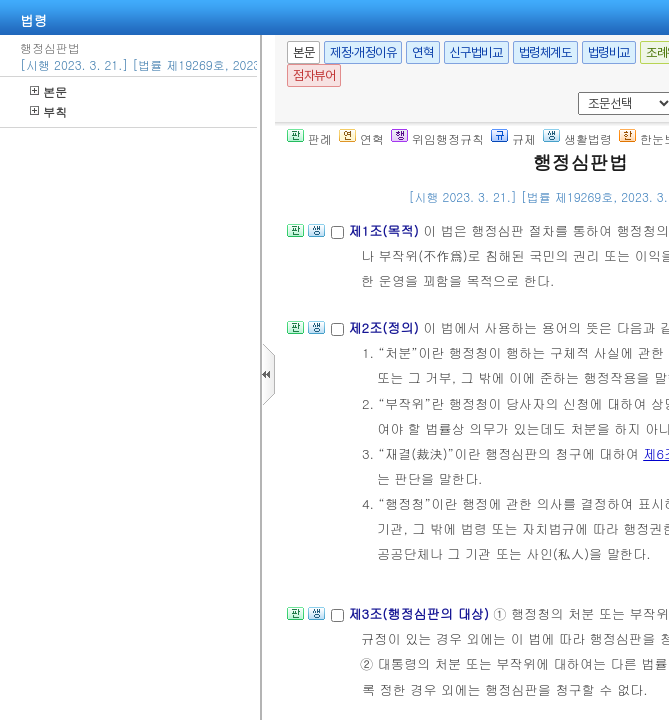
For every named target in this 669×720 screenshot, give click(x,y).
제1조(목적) (385, 230)
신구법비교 (476, 52)
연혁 (422, 52)
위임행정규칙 (437, 138)
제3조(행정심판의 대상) (420, 613)
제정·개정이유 (363, 52)
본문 (48, 91)
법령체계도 (545, 52)
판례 (309, 138)
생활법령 (577, 138)
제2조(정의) (385, 327)
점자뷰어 (314, 75)
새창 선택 (574, 92)
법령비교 (609, 52)
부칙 (48, 111)
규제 (513, 138)
